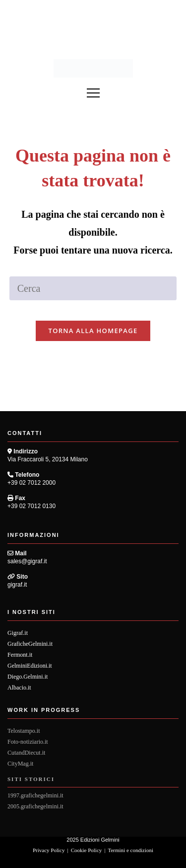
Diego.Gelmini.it (28, 677)
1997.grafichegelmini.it (35, 795)
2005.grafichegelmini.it (35, 806)
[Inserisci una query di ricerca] (93, 288)
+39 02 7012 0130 (31, 506)
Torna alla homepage (93, 331)
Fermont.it (20, 655)
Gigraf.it (18, 633)
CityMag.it (20, 764)
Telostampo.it (24, 731)
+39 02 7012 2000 (31, 483)
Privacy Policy (49, 850)
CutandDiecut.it (26, 753)
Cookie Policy (87, 850)
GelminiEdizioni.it (30, 666)
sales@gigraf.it (27, 561)
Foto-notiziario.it (28, 742)
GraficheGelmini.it (30, 644)
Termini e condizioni (131, 850)
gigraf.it (17, 585)
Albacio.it (19, 688)
